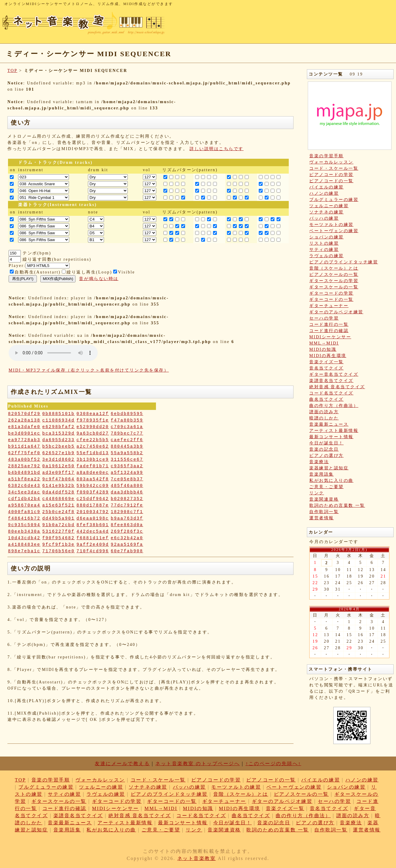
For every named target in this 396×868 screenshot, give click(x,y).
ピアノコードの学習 (331, 175)
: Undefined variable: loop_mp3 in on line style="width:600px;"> (53, 353)
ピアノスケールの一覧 (334, 275)
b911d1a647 (24, 446)
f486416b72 (24, 518)
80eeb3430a (24, 532)
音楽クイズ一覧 (326, 362)
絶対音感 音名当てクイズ (337, 387)
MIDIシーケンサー (330, 337)
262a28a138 (24, 420)
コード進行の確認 (329, 331)
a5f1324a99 (127, 473)
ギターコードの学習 (331, 293)
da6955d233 (58, 440)
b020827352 (127, 499)
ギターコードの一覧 (331, 299)
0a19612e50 (58, 466)
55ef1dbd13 (93, 453)
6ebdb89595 (127, 414)
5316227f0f (58, 532)
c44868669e (58, 499)
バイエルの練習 (326, 187)
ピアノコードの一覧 (331, 181)
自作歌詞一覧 (324, 512)
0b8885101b (58, 414)
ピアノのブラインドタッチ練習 (344, 262)
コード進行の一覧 (329, 324)
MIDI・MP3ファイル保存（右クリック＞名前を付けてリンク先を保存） (89, 370)
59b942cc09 (93, 486)
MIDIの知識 (323, 349)
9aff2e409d (93, 545)
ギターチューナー (329, 306)
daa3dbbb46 (127, 492)
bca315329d (58, 433)
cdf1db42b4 (24, 499)
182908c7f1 (127, 512)
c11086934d (58, 420)
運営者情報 (322, 518)
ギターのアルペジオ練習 (336, 312)
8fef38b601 (93, 525)
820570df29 (24, 414)
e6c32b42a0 (127, 538)
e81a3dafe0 (24, 427)
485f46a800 (127, 486)
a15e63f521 (58, 505)
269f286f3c (127, 532)
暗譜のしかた (324, 418)
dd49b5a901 (58, 518)
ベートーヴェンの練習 (334, 231)
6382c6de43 (24, 486)
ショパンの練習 (326, 237)
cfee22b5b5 (93, 440)
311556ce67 (127, 460)
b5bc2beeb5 (58, 446)
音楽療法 (319, 462)
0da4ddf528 (58, 492)
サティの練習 (324, 250)
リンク (317, 493)
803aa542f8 (93, 479)
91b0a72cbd (58, 525)
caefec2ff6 (127, 440)
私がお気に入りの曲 (331, 481)
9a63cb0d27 (93, 433)
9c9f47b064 (58, 479)
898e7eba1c (24, 551)
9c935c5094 (24, 525)
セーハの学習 (324, 318)
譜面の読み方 (324, 412)
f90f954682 (58, 538)
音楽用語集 (322, 474)
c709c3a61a (127, 427)
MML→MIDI (324, 343)
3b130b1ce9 (93, 460)
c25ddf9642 (93, 499)
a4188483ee (24, 545)
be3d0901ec (24, 433)
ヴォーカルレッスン (331, 162)
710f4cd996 (93, 551)
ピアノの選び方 (326, 456)
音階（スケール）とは (334, 268)
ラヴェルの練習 (326, 256)
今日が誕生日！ (326, 443)
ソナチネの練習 (326, 212)
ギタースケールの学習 (334, 281)
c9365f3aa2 (127, 466)
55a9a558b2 (127, 453)
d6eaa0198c (93, 518)
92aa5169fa (127, 545)
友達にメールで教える (122, 764)
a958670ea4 (24, 505)
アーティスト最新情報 (334, 431)
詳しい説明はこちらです (217, 149)
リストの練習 (324, 243)
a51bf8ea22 (24, 479)
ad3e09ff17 (58, 473)
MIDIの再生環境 (328, 356)
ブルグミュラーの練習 (334, 200)
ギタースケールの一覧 (334, 287)
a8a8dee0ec (93, 473)
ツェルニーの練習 (329, 206)
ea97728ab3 (24, 440)
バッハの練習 (324, 218)
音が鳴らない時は (99, 279)
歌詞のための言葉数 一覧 (337, 505)
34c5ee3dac (24, 492)
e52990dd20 (93, 427)
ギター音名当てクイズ (334, 374)
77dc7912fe (127, 505)
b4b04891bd (24, 473)
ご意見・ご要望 (326, 487)
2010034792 (93, 512)
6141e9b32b (58, 486)
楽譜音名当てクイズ (331, 381)
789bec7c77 (127, 433)
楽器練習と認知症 (329, 468)
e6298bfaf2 (58, 427)
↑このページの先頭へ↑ (273, 764)
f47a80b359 (127, 420)
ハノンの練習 (324, 193)
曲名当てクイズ (326, 399)
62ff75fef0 (24, 453)
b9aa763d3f (127, 518)
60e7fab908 (127, 551)
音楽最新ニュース (329, 424)
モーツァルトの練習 (331, 225)
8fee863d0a (127, 525)
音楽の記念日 (324, 449)
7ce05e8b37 (127, 479)
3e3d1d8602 (58, 460)
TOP (12, 71)
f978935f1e (93, 420)
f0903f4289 (93, 492)
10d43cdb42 (24, 538)
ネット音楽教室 (197, 858)
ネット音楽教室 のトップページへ (198, 764)
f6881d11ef (93, 538)
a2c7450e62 (93, 446)
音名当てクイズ (326, 368)
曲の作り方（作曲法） (334, 406)
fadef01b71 (93, 466)
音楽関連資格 (324, 499)
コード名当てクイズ (331, 393)
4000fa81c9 (24, 512)
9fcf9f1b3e (58, 545)
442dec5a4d (93, 532)
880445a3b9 (127, 446)
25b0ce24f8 (58, 512)
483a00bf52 (24, 460)
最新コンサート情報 (331, 437)
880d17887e (93, 505)
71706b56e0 (58, 551)
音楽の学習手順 (326, 156)
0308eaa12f (93, 414)
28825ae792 (24, 466)
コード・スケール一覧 (334, 168)
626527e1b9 (58, 453)
